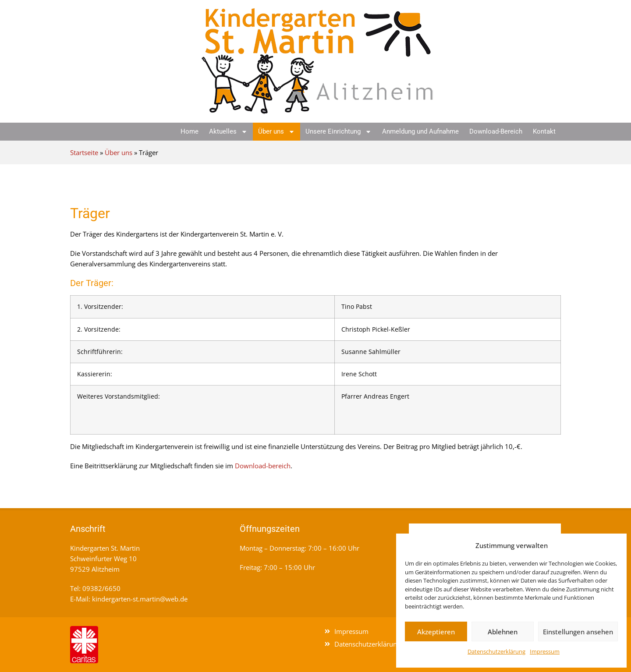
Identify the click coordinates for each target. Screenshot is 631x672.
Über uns (277, 132)
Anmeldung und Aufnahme (420, 131)
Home (190, 131)
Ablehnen (503, 632)
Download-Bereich (496, 131)
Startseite (84, 152)
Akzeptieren (436, 632)
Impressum (545, 651)
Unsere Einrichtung (339, 132)
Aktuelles (228, 132)
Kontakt (544, 131)
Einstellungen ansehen (578, 632)
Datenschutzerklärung (496, 651)
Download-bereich (263, 466)
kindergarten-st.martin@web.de (140, 599)
